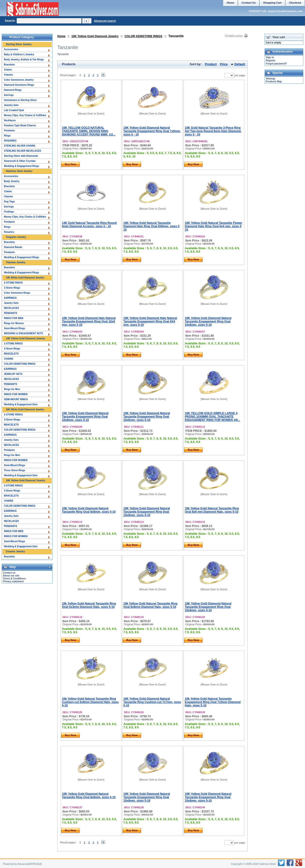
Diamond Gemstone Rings (19, 85)
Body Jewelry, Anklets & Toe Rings (24, 60)
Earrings (9, 95)
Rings (7, 136)
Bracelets (9, 65)
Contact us (9, 573)
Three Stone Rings (15, 470)
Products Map (274, 82)
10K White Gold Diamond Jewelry (25, 409)
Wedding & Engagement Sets (21, 404)
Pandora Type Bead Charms (20, 125)
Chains (8, 70)
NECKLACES (11, 308)
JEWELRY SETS (13, 374)
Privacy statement (13, 581)
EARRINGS (10, 298)
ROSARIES (10, 141)
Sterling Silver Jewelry (19, 44)
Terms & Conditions (14, 579)
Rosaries (9, 232)
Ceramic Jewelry (15, 551)
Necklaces (10, 120)
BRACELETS (11, 354)
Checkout (295, 3)
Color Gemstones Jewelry (19, 80)
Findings (9, 212)
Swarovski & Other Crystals (20, 161)
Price (224, 64)
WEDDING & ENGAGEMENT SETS (23, 333)
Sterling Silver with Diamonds (21, 156)
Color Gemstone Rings (17, 293)
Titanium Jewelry (16, 262)
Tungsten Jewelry (16, 237)
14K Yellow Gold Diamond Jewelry (26, 338)
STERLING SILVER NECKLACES (22, 151)
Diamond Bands (13, 247)
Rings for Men (12, 389)
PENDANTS (11, 313)
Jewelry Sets (11, 105)
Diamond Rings (13, 90)
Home (61, 36)
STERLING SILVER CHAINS (20, 146)
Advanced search (105, 21)
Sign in (270, 57)
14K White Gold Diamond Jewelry (25, 278)
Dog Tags (9, 202)
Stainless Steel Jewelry (19, 171)
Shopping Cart (272, 3)
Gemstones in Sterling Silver (20, 100)
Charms (8, 75)
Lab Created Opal (14, 110)
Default (240, 64)
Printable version (234, 36)
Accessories (11, 49)
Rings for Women (14, 323)
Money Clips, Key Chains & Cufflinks (25, 115)
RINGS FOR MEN (14, 318)
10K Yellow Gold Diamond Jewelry (95, 36)
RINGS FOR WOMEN (16, 394)
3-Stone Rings (12, 288)
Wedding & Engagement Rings (21, 166)
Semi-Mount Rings (15, 328)
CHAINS (8, 359)
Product (211, 64)
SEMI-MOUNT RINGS (16, 399)
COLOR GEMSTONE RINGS (143, 36)
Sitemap (271, 79)
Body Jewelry (12, 181)
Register (271, 60)
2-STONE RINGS (13, 283)
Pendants (9, 131)
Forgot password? (276, 64)
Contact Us (249, 3)
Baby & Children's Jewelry (19, 54)
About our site (11, 576)
